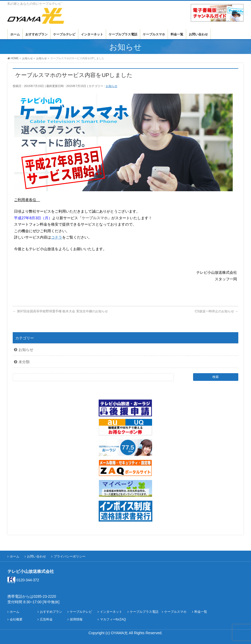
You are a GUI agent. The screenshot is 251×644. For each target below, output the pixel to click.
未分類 (24, 362)
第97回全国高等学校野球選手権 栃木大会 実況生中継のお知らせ (60, 311)
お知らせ (112, 86)
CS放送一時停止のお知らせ (217, 311)
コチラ (57, 237)
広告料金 (46, 620)
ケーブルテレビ (81, 612)
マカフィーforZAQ (113, 620)
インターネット (111, 612)
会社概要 (16, 620)
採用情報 (76, 620)
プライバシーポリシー (70, 556)
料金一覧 (201, 612)
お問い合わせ (36, 556)
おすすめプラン (51, 612)
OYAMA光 (120, 633)
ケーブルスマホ (175, 612)
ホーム (15, 556)
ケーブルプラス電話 (144, 612)
